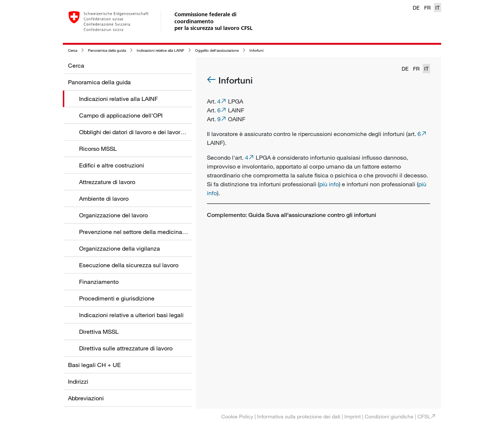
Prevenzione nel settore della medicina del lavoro (144, 232)
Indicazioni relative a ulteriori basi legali (131, 315)
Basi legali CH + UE (94, 365)
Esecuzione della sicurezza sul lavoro (129, 265)
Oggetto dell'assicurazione (217, 50)
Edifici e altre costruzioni (112, 165)
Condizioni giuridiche (389, 416)
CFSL (424, 416)
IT (437, 8)
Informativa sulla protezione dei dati (299, 416)
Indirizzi (78, 381)
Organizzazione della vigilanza (120, 248)
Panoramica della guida (107, 50)
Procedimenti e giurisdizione (117, 298)
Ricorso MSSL (98, 149)
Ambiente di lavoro (104, 198)
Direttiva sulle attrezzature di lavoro (126, 348)
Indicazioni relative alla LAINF (161, 50)
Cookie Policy (237, 416)
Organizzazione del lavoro (113, 215)
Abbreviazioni (86, 398)
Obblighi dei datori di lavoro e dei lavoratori (136, 132)
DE (416, 8)
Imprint (353, 416)
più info (329, 184)
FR (428, 8)
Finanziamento (99, 282)
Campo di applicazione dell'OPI (121, 115)
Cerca (73, 50)
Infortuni (256, 50)
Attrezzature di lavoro (107, 182)
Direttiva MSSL (99, 332)
